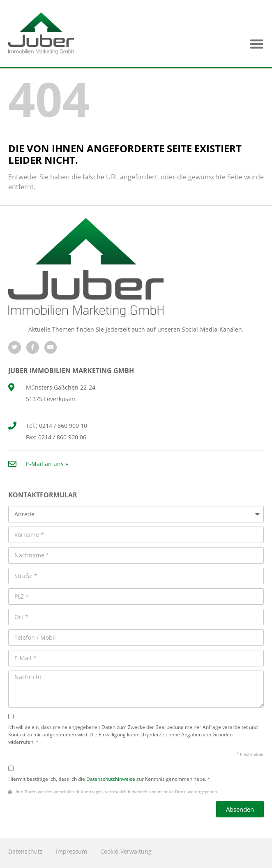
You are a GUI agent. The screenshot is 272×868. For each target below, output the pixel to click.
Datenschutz (25, 851)
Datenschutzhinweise (111, 779)
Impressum (71, 851)
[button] (257, 44)
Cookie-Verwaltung (126, 851)
